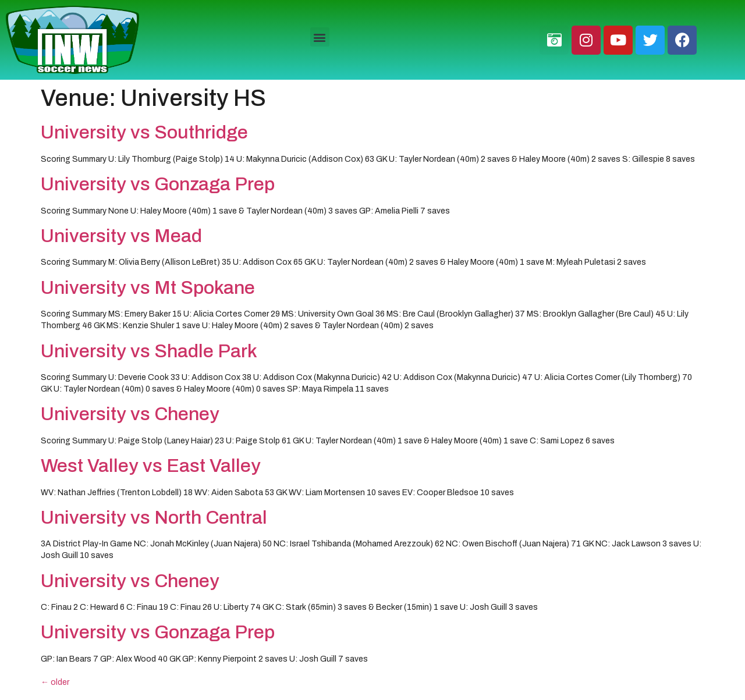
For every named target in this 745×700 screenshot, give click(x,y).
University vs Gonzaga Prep (158, 184)
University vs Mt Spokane (148, 288)
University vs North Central (154, 518)
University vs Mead (121, 236)
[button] (320, 37)
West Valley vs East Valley (151, 466)
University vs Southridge (144, 132)
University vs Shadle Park (149, 351)
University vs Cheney (130, 414)
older (55, 682)
